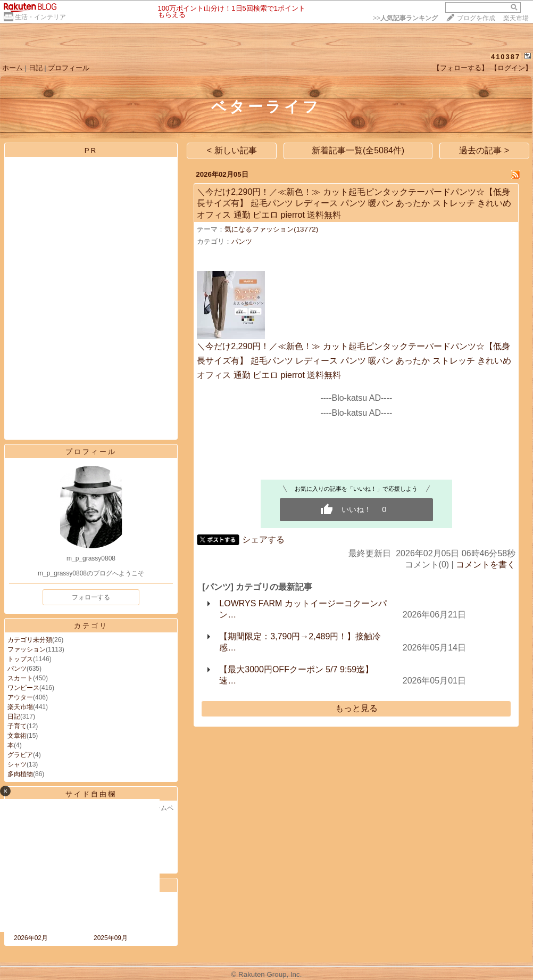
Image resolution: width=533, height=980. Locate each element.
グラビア (20, 755)
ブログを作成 (476, 18)
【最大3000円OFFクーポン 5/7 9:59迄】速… (296, 675)
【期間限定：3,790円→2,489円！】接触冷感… (300, 642)
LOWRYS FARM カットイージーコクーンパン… (303, 609)
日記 (36, 68)
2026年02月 (31, 938)
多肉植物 (20, 774)
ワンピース (23, 688)
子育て (17, 726)
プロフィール (69, 68)
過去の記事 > (484, 150)
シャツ (17, 764)
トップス (20, 659)
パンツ (17, 669)
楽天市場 (516, 18)
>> (405, 18)
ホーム (13, 68)
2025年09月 (111, 938)
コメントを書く (486, 565)
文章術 (17, 736)
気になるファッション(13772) (271, 229)
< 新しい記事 (232, 150)
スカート (20, 678)
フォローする (91, 597)
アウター (20, 697)
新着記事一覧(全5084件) (358, 150)
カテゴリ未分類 (30, 640)
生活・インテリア (40, 17)
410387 (506, 57)
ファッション (27, 649)
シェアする (263, 540)
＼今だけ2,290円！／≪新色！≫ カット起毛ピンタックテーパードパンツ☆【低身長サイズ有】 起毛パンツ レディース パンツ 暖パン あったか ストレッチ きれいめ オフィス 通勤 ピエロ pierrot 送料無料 (354, 203)
